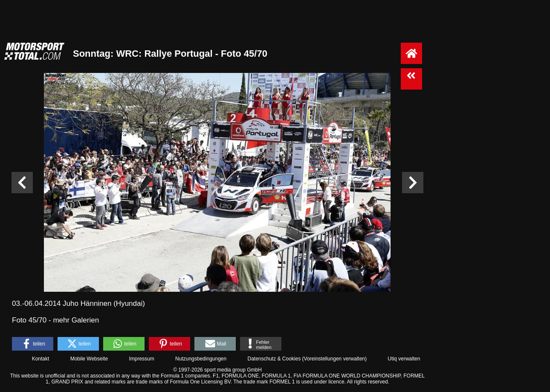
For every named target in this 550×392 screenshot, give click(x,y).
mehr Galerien (76, 320)
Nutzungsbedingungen (201, 359)
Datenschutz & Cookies (274, 359)
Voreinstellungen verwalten (334, 359)
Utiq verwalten (404, 359)
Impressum (141, 359)
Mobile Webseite (89, 359)
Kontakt (41, 359)
